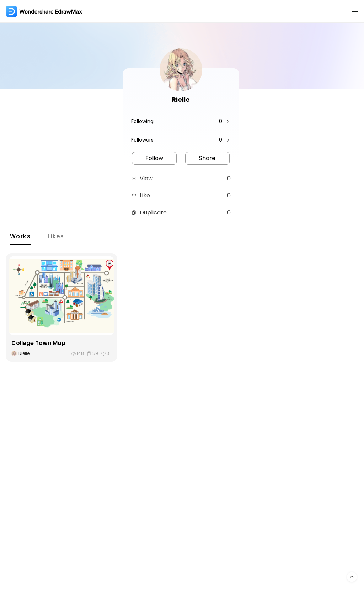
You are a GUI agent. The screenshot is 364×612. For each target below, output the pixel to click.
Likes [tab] (56, 236)
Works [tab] (20, 236)
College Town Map (38, 343)
